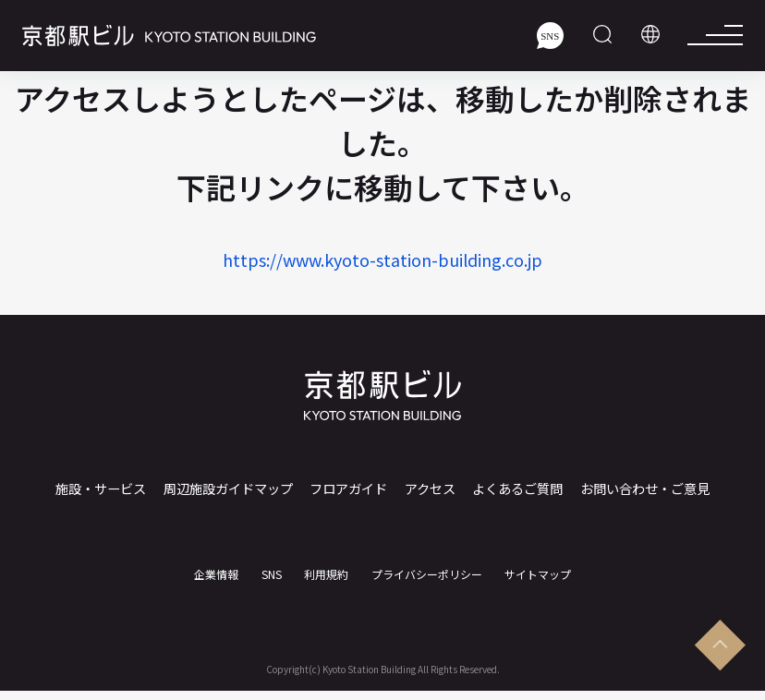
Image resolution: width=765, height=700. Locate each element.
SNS (272, 565)
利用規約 (326, 565)
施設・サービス (104, 489)
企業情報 (216, 565)
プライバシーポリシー (427, 565)
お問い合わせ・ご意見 (640, 489)
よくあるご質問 (513, 489)
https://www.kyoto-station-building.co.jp (382, 259)
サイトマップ (538, 565)
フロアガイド (351, 489)
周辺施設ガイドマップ (231, 489)
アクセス (428, 489)
